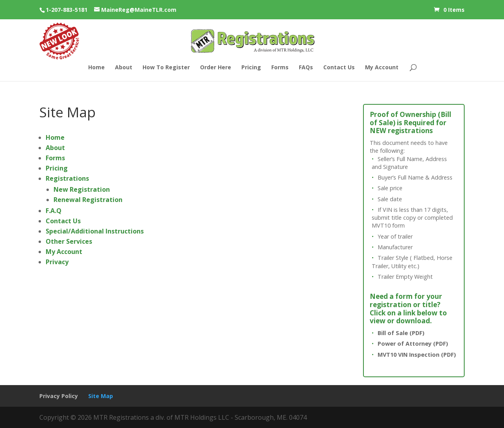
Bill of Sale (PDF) (401, 333)
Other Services (69, 241)
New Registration (82, 189)
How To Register (166, 68)
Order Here (216, 68)
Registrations (67, 178)
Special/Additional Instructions (95, 231)
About (124, 68)
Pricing (251, 68)
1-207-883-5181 (67, 10)
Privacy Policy (59, 396)
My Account (382, 68)
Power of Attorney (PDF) (413, 344)
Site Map (101, 396)
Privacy (57, 262)
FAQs (306, 68)
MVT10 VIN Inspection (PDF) (417, 355)
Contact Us (339, 68)
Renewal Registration (88, 200)
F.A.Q (54, 211)
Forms (280, 68)
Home (96, 68)
